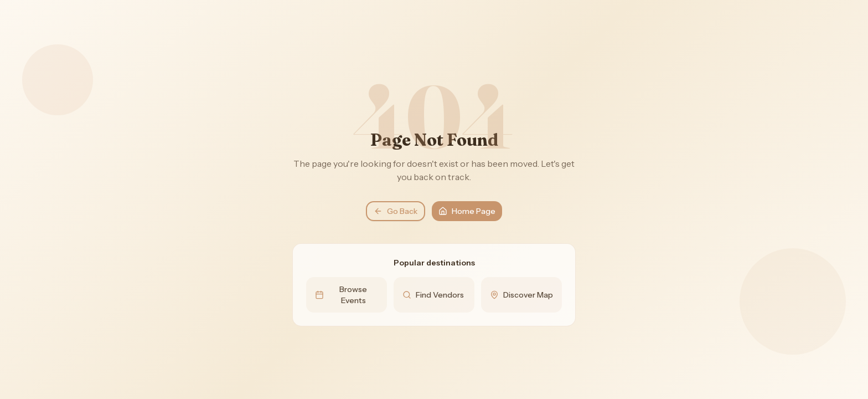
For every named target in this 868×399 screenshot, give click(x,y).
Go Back (396, 211)
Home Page (467, 211)
